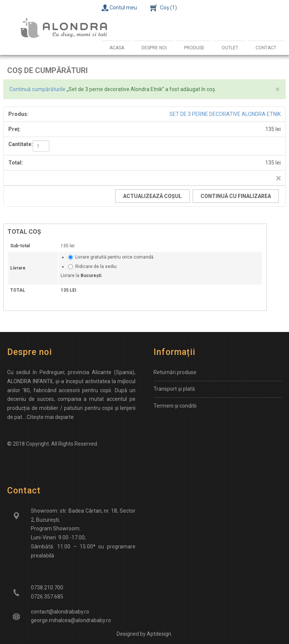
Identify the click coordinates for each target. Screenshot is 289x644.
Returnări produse (175, 372)
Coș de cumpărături (47, 70)
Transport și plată (174, 389)
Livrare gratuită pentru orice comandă (114, 257)
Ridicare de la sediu (96, 266)
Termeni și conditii (175, 406)
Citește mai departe (50, 417)
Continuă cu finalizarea (236, 196)
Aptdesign (159, 634)
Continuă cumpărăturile (37, 89)
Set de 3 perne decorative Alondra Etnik (225, 114)
